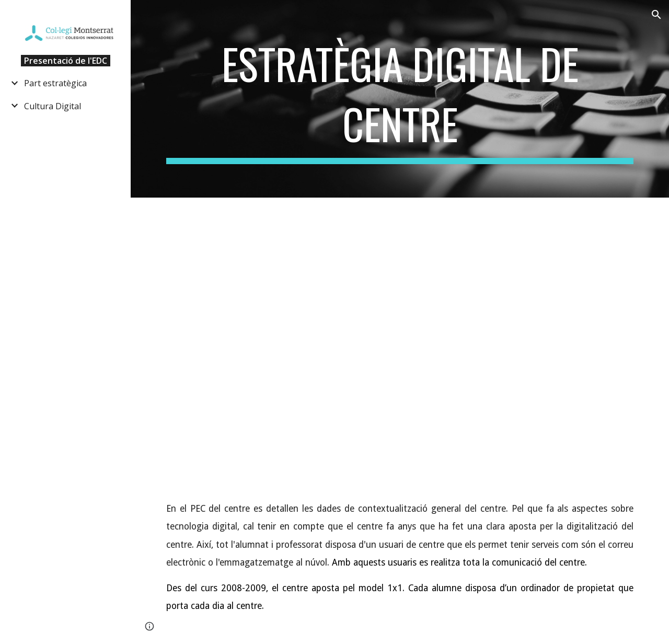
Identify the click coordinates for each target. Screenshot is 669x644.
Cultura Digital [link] (53, 106)
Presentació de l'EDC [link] (66, 61)
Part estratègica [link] (55, 83)
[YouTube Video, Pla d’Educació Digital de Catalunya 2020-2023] (400, 351)
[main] (400, 99)
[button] (656, 15)
